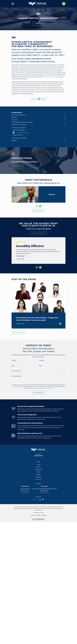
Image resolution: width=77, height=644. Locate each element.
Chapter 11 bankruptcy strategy (51, 77)
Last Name (42, 360)
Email (40, 366)
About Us (38, 467)
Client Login (38, 477)
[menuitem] (38, 115)
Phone (13, 366)
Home (38, 465)
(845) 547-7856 (38, 456)
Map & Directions (25, 493)
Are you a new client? (16, 371)
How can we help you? (17, 376)
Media (38, 472)
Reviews (38, 474)
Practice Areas (38, 470)
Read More (20, 259)
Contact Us (38, 479)
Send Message (38, 393)
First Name (14, 360)
